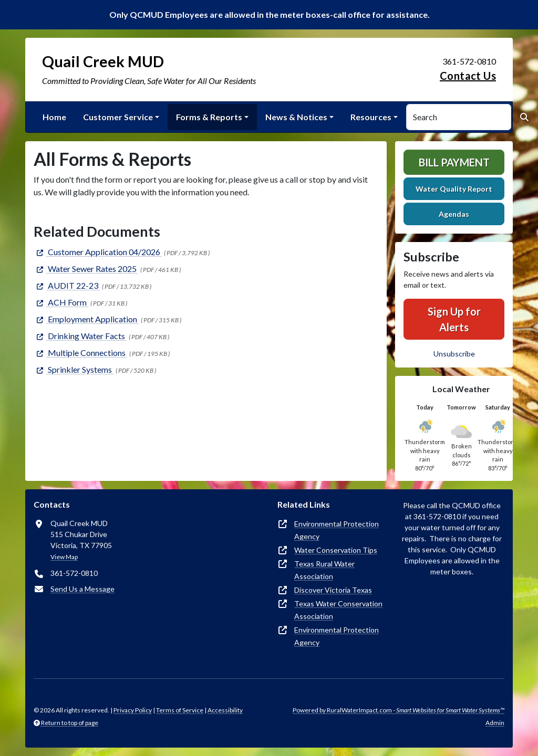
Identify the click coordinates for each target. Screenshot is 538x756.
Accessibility (225, 710)
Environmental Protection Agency (337, 530)
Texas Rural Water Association (324, 570)
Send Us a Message (82, 589)
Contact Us (468, 76)
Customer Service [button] (118, 117)
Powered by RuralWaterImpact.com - (399, 710)
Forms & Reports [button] (209, 117)
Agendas (454, 214)
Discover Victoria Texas (333, 590)
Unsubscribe (454, 354)
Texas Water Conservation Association (338, 610)
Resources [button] (371, 117)
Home (54, 117)
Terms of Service (180, 710)
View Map (64, 557)
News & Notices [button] (296, 117)
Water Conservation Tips (336, 550)
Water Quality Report (454, 189)
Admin (495, 723)
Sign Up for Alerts (454, 319)
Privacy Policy (133, 710)
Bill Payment (454, 162)
